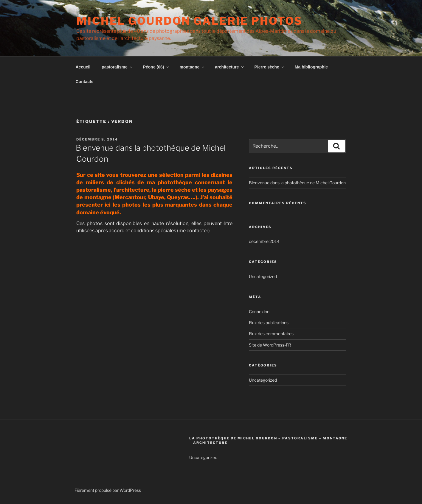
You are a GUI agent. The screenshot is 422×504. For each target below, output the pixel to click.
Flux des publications (269, 323)
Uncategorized (263, 276)
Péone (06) (156, 67)
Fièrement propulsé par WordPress (108, 490)
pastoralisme (117, 67)
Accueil (83, 67)
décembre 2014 (264, 241)
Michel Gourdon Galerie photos (189, 21)
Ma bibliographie (311, 67)
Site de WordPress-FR (270, 345)
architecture (230, 67)
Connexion (259, 312)
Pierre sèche (270, 67)
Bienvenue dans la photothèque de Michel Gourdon (297, 183)
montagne (193, 67)
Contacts (85, 82)
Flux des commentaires (271, 334)
